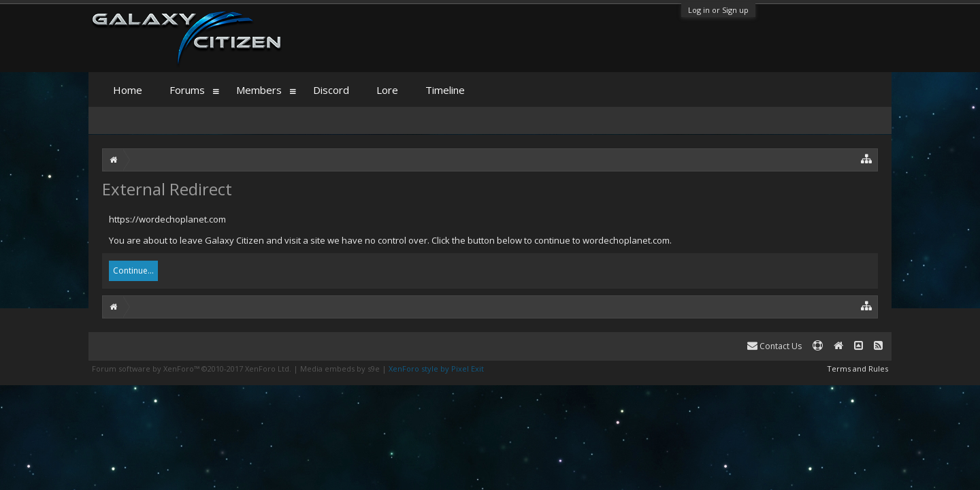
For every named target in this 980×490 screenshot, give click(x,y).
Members (259, 90)
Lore (387, 90)
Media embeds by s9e (340, 369)
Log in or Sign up (718, 10)
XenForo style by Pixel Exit (436, 369)
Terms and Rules (857, 369)
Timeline (445, 90)
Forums (187, 90)
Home (128, 90)
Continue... (133, 271)
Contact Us (774, 346)
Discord (331, 90)
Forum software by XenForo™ (192, 369)
